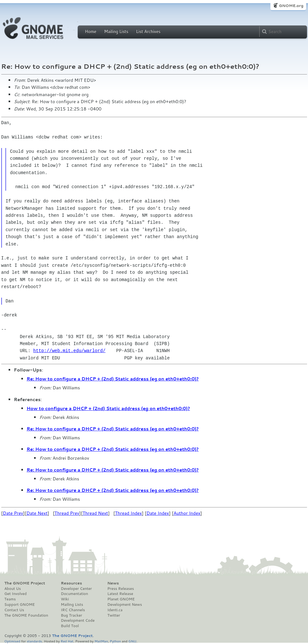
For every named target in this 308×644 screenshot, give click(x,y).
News (113, 583)
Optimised (12, 641)
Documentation (74, 594)
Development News (125, 605)
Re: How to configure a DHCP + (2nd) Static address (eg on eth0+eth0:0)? (113, 379)
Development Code (78, 620)
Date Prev (13, 513)
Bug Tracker (72, 615)
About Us (13, 589)
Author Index (187, 513)
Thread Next (95, 513)
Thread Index (129, 513)
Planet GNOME (121, 599)
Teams (10, 599)
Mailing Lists (116, 32)
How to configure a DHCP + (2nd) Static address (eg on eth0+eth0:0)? (108, 408)
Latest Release (120, 594)
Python (115, 641)
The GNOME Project (25, 583)
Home (91, 32)
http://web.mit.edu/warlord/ (69, 351)
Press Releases (121, 589)
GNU (132, 641)
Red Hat (67, 641)
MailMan (101, 641)
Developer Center (76, 589)
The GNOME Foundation (26, 615)
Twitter (114, 615)
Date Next (37, 513)
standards (34, 641)
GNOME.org (291, 6)
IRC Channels (73, 610)
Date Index (158, 513)
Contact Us (14, 610)
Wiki (65, 599)
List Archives (148, 32)
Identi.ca (115, 610)
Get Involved (16, 594)
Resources (71, 583)
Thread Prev (67, 513)
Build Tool (70, 626)
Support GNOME (20, 605)
